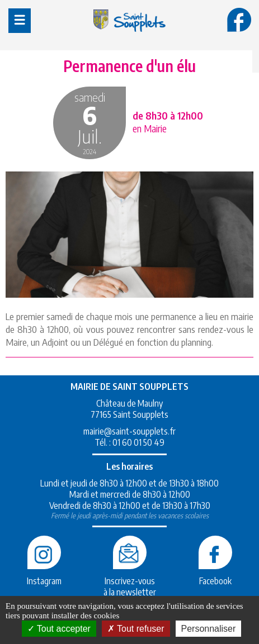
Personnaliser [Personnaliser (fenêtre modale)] (209, 629)
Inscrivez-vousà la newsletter (130, 581)
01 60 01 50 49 (138, 442)
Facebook (215, 575)
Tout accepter (59, 629)
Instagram (44, 575)
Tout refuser (136, 629)
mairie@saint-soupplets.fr (129, 431)
